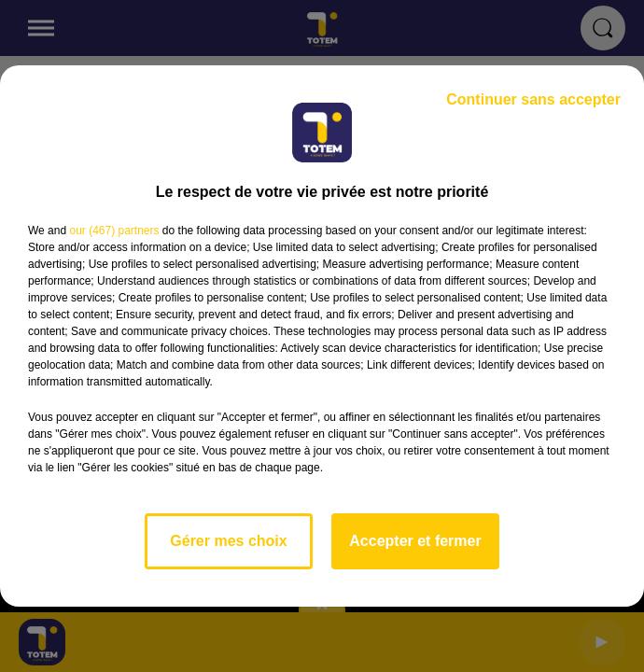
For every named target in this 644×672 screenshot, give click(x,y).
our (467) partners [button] (114, 231)
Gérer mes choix (228, 541)
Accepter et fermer (415, 541)
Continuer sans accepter (533, 99)
